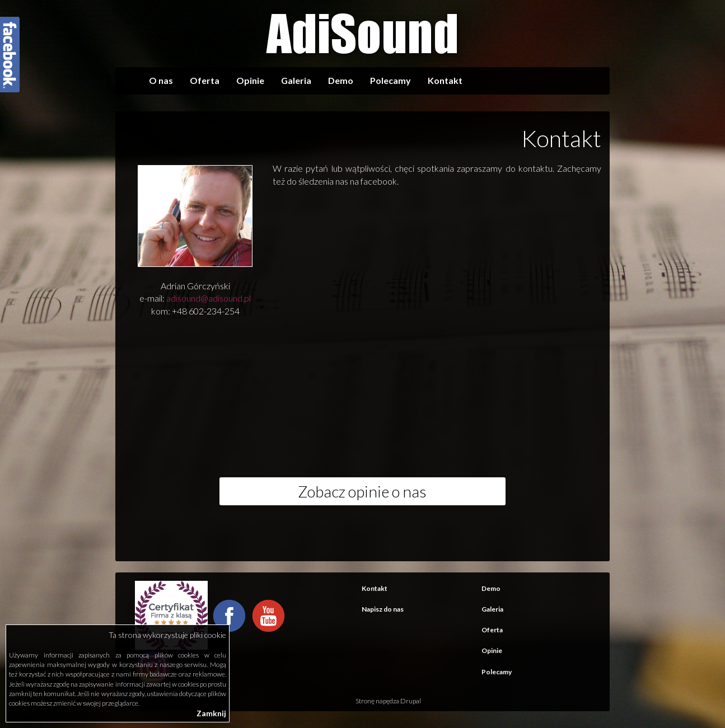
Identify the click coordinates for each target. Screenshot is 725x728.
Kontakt (445, 80)
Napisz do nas (383, 609)
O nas (161, 80)
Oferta (205, 80)
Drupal (411, 701)
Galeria (296, 80)
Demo (341, 80)
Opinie (250, 80)
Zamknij (211, 713)
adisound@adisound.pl (209, 298)
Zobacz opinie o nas (362, 491)
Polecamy (390, 80)
